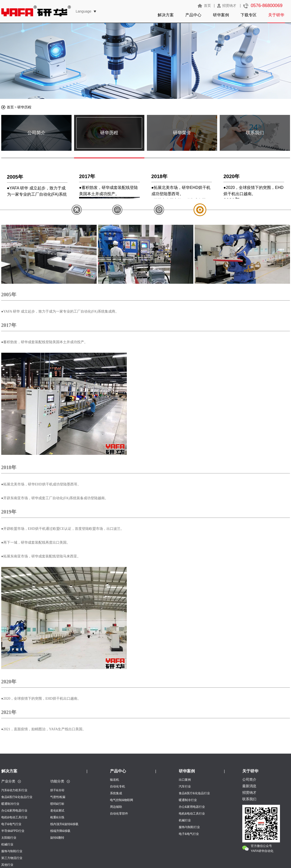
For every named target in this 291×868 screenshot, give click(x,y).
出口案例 (185, 780)
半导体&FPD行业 (13, 831)
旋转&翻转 (57, 838)
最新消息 (249, 786)
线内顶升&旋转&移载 (64, 824)
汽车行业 (185, 786)
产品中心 (193, 15)
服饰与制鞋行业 (12, 851)
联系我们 (255, 133)
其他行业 (7, 865)
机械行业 (7, 844)
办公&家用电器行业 (14, 811)
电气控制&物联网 (122, 800)
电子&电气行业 (11, 824)
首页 (207, 6)
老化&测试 (57, 811)
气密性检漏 (58, 797)
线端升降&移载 (60, 831)
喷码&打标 (57, 804)
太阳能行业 (9, 838)
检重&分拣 (57, 817)
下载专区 (249, 15)
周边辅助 (116, 807)
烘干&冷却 (57, 790)
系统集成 (116, 793)
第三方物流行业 (12, 858)
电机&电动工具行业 (14, 817)
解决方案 (166, 15)
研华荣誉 (182, 133)
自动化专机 (118, 786)
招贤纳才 (229, 6)
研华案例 (221, 15)
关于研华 (276, 15)
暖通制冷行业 (10, 804)
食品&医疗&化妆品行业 (17, 797)
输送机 (114, 780)
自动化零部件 (119, 814)
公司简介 (36, 133)
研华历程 (24, 107)
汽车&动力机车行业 (14, 790)
